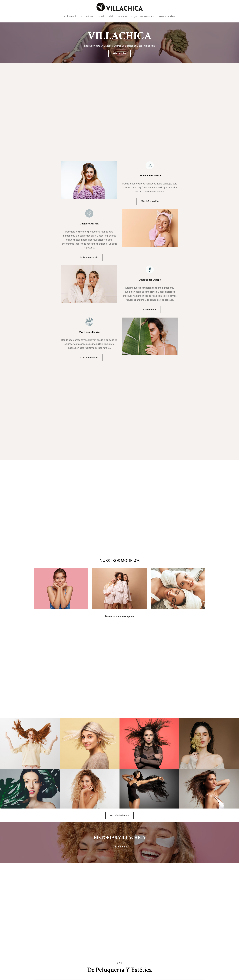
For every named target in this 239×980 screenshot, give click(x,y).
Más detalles (119, 53)
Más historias (120, 847)
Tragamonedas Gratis (142, 16)
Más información (150, 201)
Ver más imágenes (120, 815)
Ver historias (150, 310)
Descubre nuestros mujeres (119, 616)
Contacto (122, 16)
